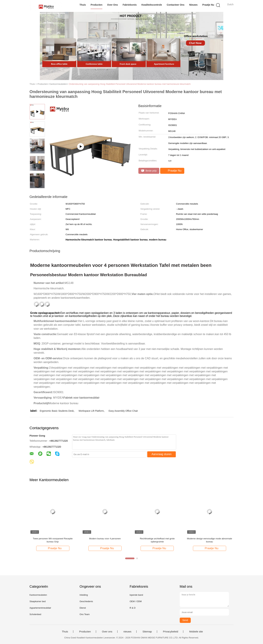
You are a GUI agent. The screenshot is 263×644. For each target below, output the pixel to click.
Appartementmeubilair (40, 608)
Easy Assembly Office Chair (123, 411)
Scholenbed (35, 614)
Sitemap (147, 632)
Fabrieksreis (130, 5)
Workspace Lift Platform (91, 411)
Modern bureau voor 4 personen (105, 539)
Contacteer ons (176, 5)
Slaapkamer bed (38, 601)
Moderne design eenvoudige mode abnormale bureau (210, 540)
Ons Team (85, 614)
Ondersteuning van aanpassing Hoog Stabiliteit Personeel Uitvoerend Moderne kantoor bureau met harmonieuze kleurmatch (130, 84)
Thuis (83, 5)
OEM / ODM (136, 601)
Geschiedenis (86, 601)
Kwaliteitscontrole (152, 5)
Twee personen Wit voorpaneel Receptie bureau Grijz (53, 540)
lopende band (136, 595)
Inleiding (84, 595)
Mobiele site (196, 632)
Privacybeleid (171, 632)
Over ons (112, 5)
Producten (96, 5)
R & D (133, 608)
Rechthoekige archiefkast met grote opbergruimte (157, 540)
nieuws (193, 5)
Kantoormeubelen (38, 595)
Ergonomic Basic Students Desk (57, 411)
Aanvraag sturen (161, 454)
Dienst (83, 608)
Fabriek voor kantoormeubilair (82, 398)
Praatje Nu (208, 5)
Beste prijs (149, 171)
